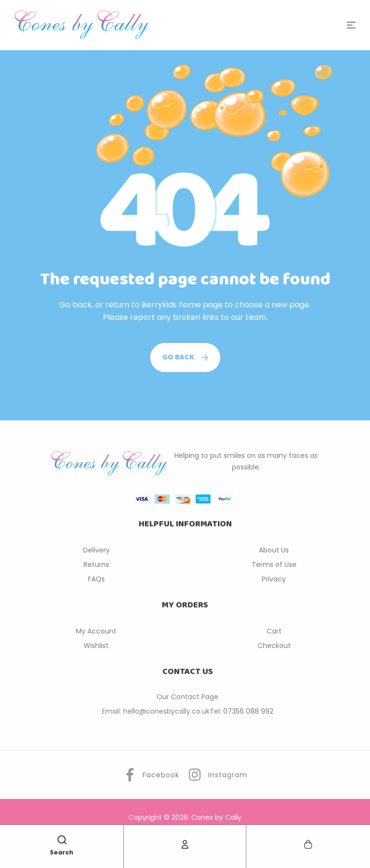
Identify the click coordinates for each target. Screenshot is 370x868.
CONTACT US (188, 672)
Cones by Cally (216, 817)
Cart (274, 631)
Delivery (96, 550)
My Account (96, 631)
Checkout (274, 646)
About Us (274, 550)
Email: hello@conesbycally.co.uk (156, 711)
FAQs (96, 579)
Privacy (274, 579)
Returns (96, 565)
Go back (185, 357)
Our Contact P (181, 697)
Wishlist (96, 646)
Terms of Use (274, 565)
